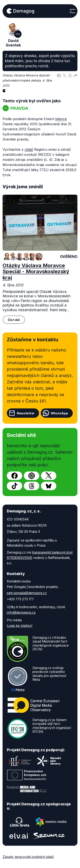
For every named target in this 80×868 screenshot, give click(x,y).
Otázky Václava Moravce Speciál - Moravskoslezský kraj (36, 272)
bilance (61, 119)
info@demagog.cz (21, 612)
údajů (29, 149)
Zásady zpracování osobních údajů (28, 857)
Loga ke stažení (20, 626)
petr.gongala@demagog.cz (27, 593)
